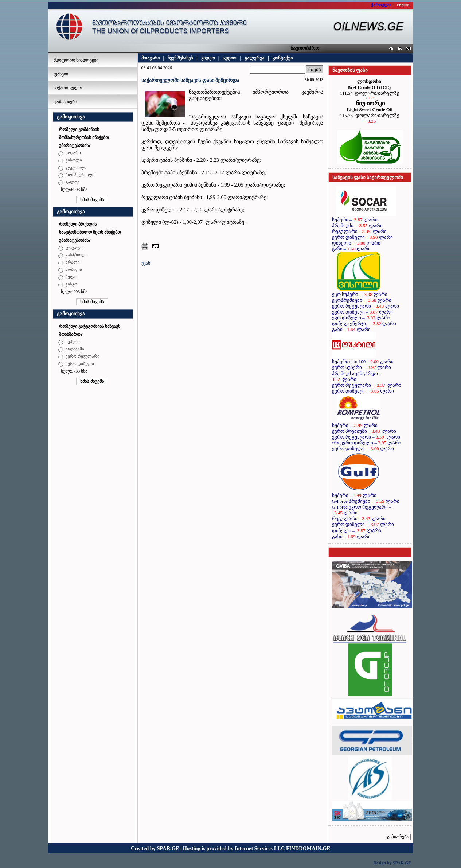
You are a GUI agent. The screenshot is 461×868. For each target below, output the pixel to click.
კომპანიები (65, 102)
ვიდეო (208, 58)
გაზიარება (398, 837)
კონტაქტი (283, 58)
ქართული (381, 5)
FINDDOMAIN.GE (308, 848)
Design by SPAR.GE (392, 863)
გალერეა (254, 58)
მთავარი (151, 58)
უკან (146, 263)
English (403, 5)
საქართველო (68, 88)
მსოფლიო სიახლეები (76, 60)
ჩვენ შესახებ (180, 58)
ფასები (61, 74)
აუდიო (229, 58)
